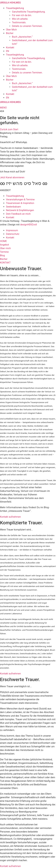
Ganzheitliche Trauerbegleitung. (29, 12)
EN (8, 51)
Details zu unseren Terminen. (27, 26)
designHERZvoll (29, 225)
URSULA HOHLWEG (10, 3)
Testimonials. (19, 22)
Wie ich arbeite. (20, 19)
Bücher (10, 33)
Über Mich (11, 30)
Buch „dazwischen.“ (22, 37)
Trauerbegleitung (15, 8)
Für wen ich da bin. (22, 15)
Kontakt (10, 48)
